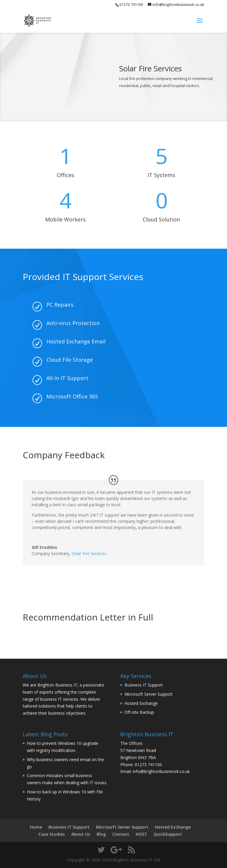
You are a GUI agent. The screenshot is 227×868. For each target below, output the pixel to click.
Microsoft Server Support (149, 694)
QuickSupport (168, 834)
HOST (141, 834)
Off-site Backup (139, 712)
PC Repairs (60, 305)
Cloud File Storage (70, 360)
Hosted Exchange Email (76, 341)
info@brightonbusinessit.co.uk (161, 771)
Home (36, 827)
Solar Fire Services (89, 553)
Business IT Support (144, 685)
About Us (81, 834)
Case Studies (52, 834)
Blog (101, 834)
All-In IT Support (67, 378)
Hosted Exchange (141, 703)
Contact (121, 834)
